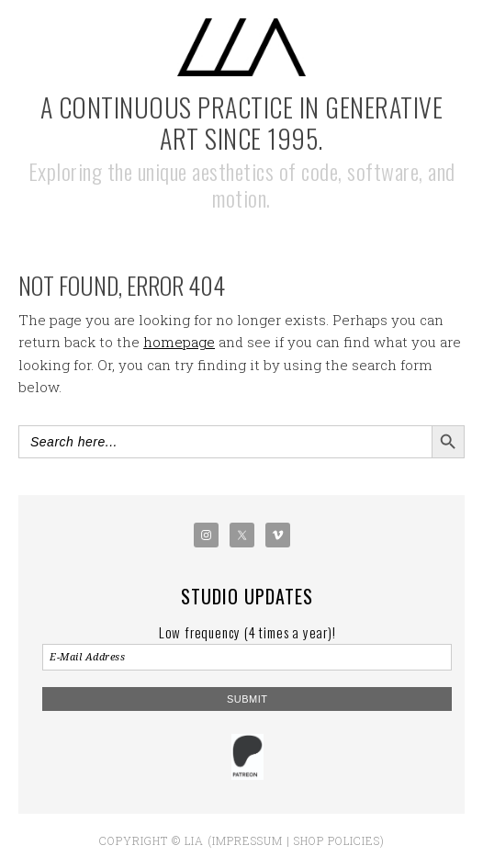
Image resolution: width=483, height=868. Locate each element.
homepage (179, 342)
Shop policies (337, 840)
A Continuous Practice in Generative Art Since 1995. (242, 123)
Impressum (247, 840)
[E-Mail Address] (247, 657)
